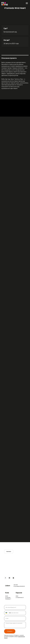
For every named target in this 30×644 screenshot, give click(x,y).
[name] (15, 607)
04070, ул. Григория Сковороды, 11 (8, 597)
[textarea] (15, 625)
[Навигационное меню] (27, 3)
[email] (15, 618)
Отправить (10, 631)
